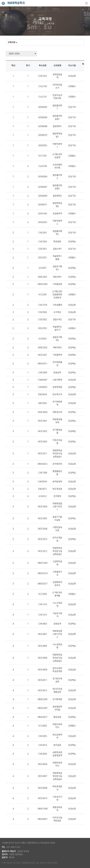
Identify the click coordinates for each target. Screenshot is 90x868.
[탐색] (86, 3)
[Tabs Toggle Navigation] (45, 42)
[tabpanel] (45, 439)
